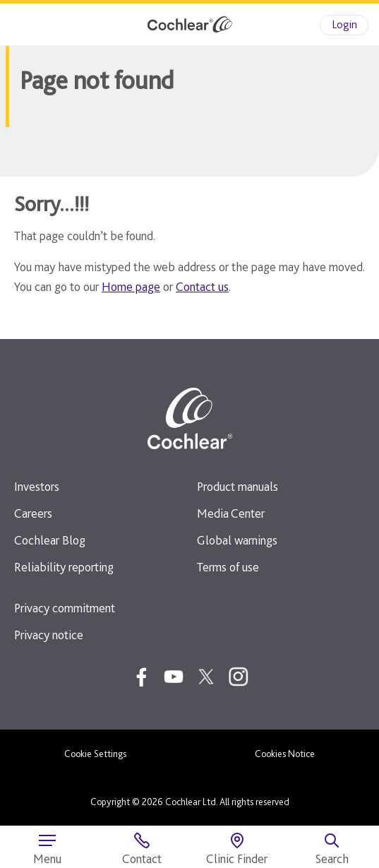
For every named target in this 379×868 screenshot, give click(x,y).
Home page (131, 286)
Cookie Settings (95, 754)
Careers (33, 513)
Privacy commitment (65, 608)
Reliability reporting (64, 567)
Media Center (231, 513)
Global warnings (237, 540)
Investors (37, 486)
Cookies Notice (285, 754)
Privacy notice (49, 635)
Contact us (202, 286)
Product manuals (237, 486)
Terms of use (228, 567)
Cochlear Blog (50, 540)
